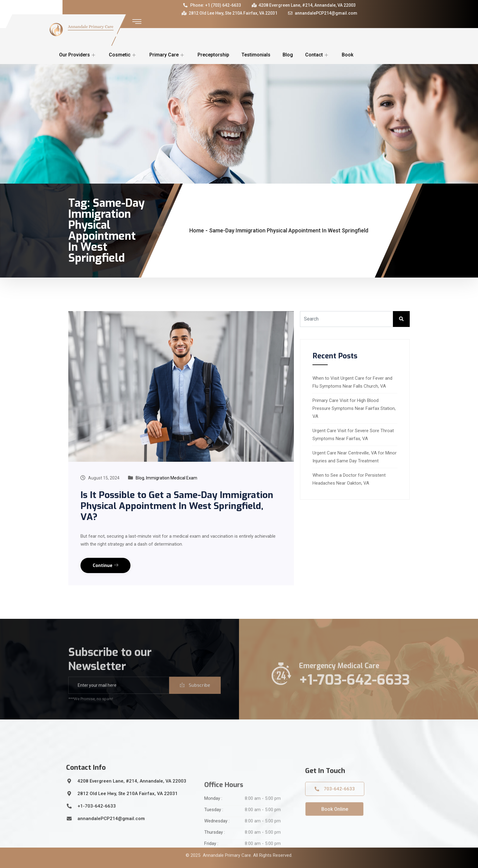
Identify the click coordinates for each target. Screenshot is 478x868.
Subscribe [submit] (195, 699)
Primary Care (167, 55)
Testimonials (256, 55)
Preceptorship (213, 55)
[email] (119, 699)
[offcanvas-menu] (137, 22)
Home (197, 230)
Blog (288, 55)
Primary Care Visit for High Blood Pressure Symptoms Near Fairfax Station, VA (354, 408)
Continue (105, 565)
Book (348, 55)
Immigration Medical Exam (172, 478)
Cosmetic (123, 55)
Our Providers (78, 55)
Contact (317, 55)
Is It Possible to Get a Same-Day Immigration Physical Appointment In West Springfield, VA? (177, 506)
